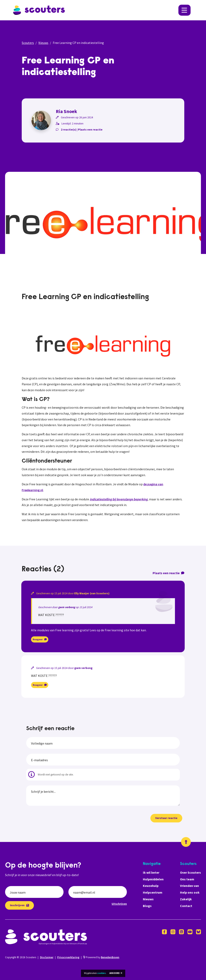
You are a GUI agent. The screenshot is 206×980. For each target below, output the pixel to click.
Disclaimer (47, 957)
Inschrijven (19, 905)
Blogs (147, 906)
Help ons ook (190, 892)
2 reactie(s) (68, 130)
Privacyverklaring (68, 957)
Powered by (101, 957)
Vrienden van (189, 886)
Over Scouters (190, 872)
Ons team (187, 879)
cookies (101, 973)
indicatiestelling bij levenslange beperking (119, 499)
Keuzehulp (151, 886)
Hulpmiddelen (153, 879)
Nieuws (43, 43)
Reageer (40, 639)
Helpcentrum (153, 892)
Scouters (28, 43)
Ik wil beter (151, 872)
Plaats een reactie (90, 130)
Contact (186, 906)
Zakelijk (186, 899)
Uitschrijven (119, 904)
